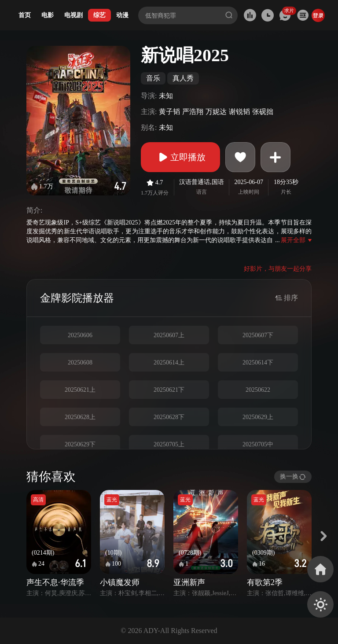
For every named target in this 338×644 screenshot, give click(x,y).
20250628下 (169, 417)
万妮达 (216, 112)
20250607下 (258, 335)
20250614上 (169, 362)
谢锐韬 (239, 112)
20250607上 (169, 335)
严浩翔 (193, 112)
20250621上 (80, 390)
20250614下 (258, 362)
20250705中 (258, 444)
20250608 (80, 362)
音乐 (153, 78)
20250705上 (169, 444)
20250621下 (169, 390)
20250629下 (80, 444)
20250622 (258, 390)
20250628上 (80, 417)
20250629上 (258, 417)
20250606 (80, 335)
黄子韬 (169, 112)
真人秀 (183, 78)
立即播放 (180, 157)
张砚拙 (263, 112)
